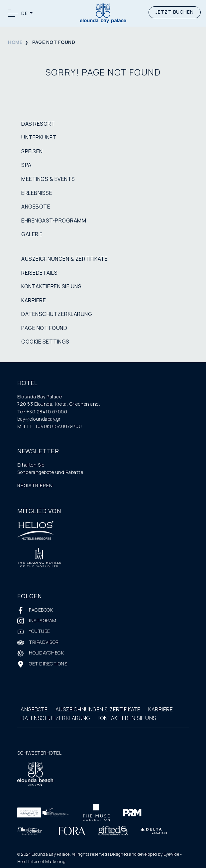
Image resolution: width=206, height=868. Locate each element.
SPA (26, 165)
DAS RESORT (38, 124)
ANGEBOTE (36, 207)
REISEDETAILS (39, 273)
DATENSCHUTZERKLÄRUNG (57, 314)
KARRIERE (34, 300)
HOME (15, 42)
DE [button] (25, 13)
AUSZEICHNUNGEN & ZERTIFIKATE (64, 259)
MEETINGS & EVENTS (48, 179)
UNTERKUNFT (39, 137)
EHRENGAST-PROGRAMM (54, 220)
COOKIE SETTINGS (45, 342)
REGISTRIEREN (35, 485)
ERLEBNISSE (37, 193)
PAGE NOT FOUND (44, 328)
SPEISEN (32, 151)
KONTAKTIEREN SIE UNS (51, 286)
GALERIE (32, 234)
